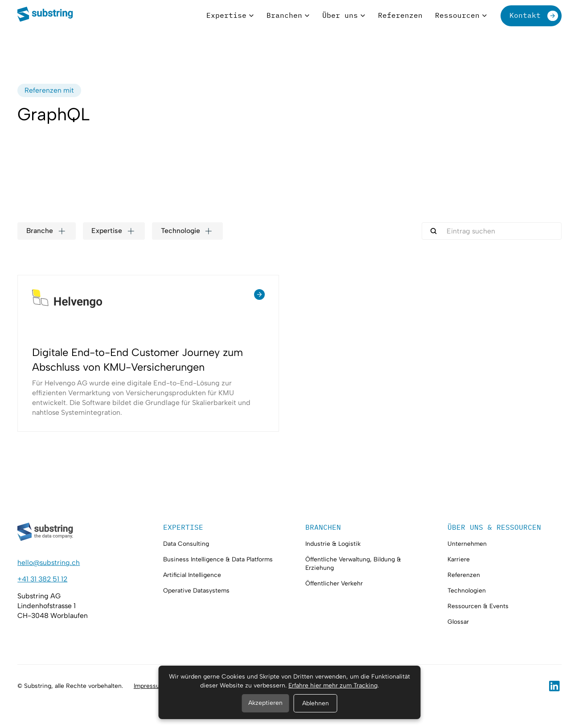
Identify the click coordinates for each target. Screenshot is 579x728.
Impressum (149, 686)
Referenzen (464, 575)
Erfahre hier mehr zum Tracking (333, 685)
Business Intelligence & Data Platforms (218, 559)
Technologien (467, 590)
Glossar (458, 622)
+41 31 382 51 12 (42, 579)
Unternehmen (467, 544)
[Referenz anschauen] (148, 353)
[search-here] (492, 231)
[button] (230, 16)
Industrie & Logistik (333, 544)
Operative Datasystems (196, 590)
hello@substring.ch (49, 562)
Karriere (459, 559)
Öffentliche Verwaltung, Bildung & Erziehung (353, 563)
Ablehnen (316, 703)
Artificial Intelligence (192, 575)
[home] (45, 16)
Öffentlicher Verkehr (334, 583)
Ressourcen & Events (478, 606)
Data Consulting (186, 544)
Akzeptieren (265, 703)
